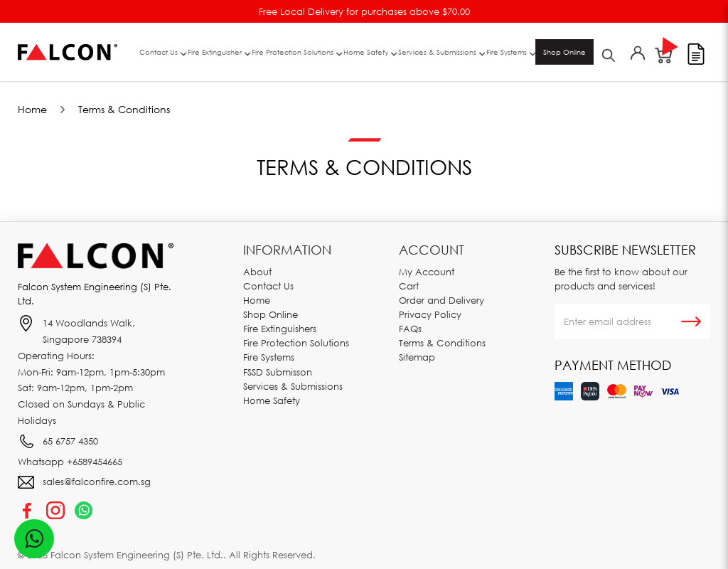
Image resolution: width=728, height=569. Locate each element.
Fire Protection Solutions (296, 343)
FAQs (410, 329)
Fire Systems (269, 357)
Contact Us (268, 286)
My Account (427, 272)
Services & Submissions (293, 386)
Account (432, 250)
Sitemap (417, 357)
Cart (409, 286)
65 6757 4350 (70, 441)
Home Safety (272, 400)
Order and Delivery (441, 300)
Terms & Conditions (124, 109)
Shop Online (564, 52)
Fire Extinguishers (280, 329)
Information (287, 250)
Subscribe (691, 321)
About (257, 272)
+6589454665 (95, 462)
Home (32, 109)
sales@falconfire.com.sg (97, 482)
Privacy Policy (430, 314)
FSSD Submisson (278, 372)
